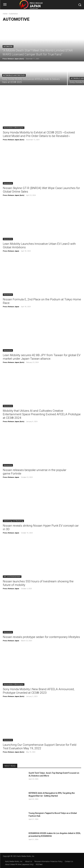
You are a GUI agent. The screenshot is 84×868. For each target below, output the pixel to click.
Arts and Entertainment (12, 577)
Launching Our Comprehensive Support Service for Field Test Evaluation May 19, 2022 (40, 747)
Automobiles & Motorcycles (14, 75)
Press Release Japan (11, 251)
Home (5, 14)
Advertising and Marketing (13, 521)
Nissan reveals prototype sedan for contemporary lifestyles (41, 637)
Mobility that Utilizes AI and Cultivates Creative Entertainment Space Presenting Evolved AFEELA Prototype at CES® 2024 (42, 414)
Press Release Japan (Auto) (14, 140)
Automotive (8, 46)
